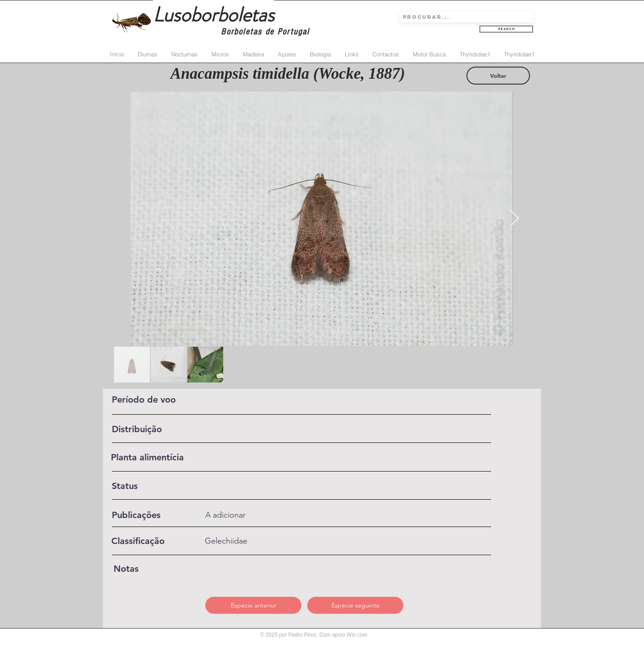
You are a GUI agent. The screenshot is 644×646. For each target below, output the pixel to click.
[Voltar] (498, 76)
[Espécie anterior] (253, 605)
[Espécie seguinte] (355, 605)
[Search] (506, 29)
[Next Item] (515, 219)
